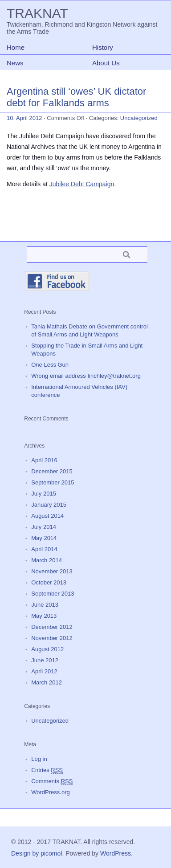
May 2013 (44, 616)
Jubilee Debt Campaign (82, 184)
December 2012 (52, 627)
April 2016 (44, 460)
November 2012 (52, 638)
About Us (106, 63)
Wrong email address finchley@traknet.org (86, 376)
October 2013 (49, 582)
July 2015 (44, 494)
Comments (52, 781)
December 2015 (52, 471)
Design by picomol (37, 853)
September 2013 (53, 594)
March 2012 (47, 682)
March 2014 (47, 560)
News (15, 63)
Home (16, 47)
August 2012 (47, 649)
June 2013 (45, 605)
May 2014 (44, 538)
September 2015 (53, 482)
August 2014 (47, 516)
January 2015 (49, 505)
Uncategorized (139, 118)
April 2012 (44, 671)
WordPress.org (50, 792)
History (103, 47)
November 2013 (52, 571)
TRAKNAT (37, 13)
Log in (39, 759)
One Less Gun (50, 365)
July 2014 (44, 527)
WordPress (116, 853)
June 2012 (45, 660)
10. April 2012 (24, 118)
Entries (47, 770)
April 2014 (44, 549)
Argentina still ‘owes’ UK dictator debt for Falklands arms (76, 97)
